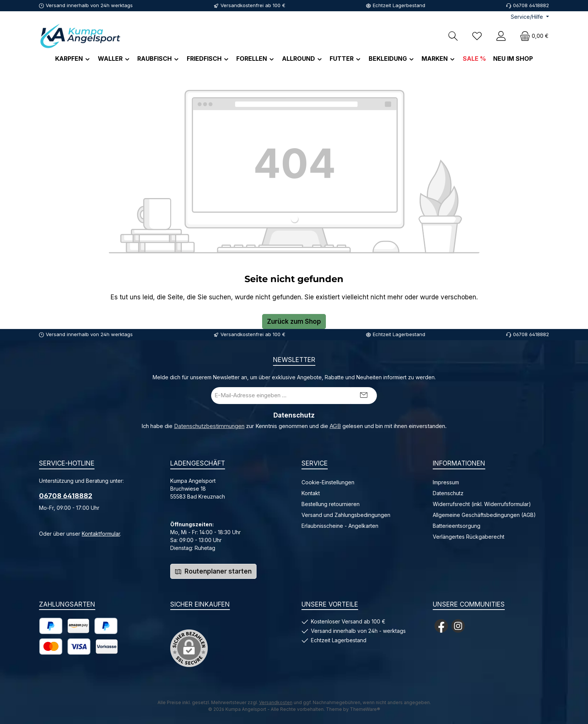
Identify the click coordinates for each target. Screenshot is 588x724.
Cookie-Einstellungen (328, 482)
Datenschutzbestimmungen (209, 426)
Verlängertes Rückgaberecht (469, 537)
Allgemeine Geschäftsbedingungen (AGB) (484, 515)
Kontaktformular (101, 534)
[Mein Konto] (501, 36)
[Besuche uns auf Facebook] (441, 626)
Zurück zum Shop (294, 321)
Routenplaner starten (213, 571)
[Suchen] (453, 36)
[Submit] (364, 396)
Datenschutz (448, 493)
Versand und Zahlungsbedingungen (346, 515)
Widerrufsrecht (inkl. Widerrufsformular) (482, 504)
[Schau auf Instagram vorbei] (458, 626)
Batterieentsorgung (457, 526)
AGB (335, 426)
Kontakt (311, 493)
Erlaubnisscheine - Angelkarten (340, 526)
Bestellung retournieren (331, 504)
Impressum (446, 482)
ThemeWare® (365, 709)
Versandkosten (276, 702)
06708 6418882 (66, 496)
